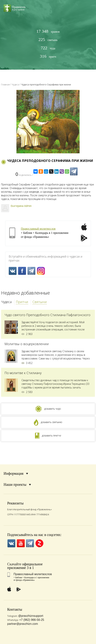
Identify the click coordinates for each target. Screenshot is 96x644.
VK (13, 271)
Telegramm (31, 271)
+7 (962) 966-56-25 (32, 620)
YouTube (21, 543)
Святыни (40, 302)
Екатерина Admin (21, 206)
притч (48, 56)
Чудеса (6, 302)
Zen (39, 543)
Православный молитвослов (38, 229)
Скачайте (14, 564)
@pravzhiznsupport (31, 616)
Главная (5, 85)
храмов (48, 31)
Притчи (22, 302)
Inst (41, 271)
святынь (48, 40)
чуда (48, 48)
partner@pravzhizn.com (23, 624)
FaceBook (22, 271)
